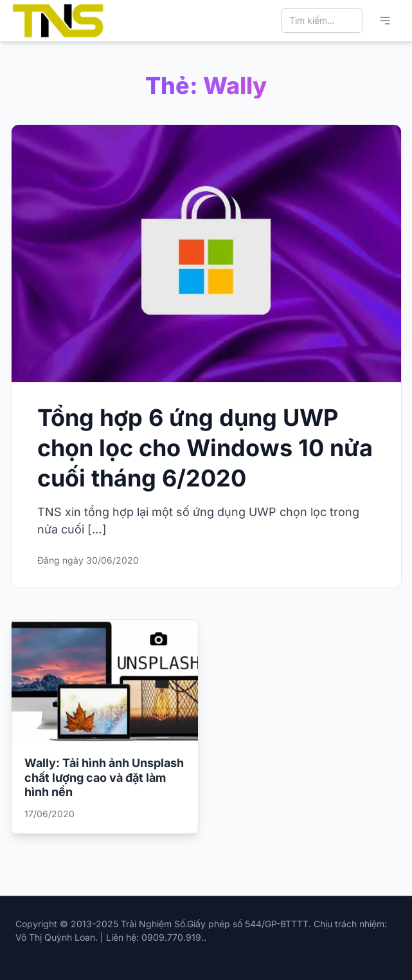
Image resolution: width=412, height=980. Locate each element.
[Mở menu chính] (385, 21)
